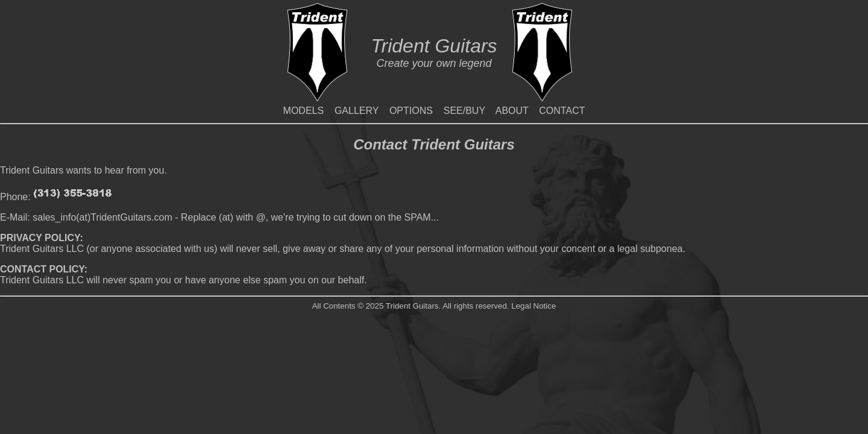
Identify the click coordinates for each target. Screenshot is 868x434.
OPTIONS (411, 111)
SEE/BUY (464, 111)
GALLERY (357, 111)
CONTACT (562, 111)
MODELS (304, 111)
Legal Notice (533, 306)
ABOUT (512, 111)
